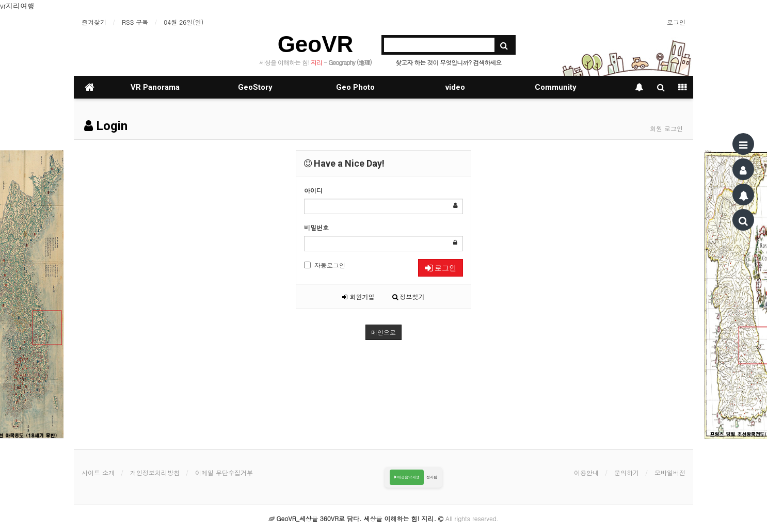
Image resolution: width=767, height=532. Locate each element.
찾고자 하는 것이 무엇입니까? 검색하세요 (448, 62)
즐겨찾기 (94, 22)
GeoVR (316, 44)
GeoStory (255, 87)
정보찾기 (409, 296)
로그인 (676, 22)
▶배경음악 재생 (407, 477)
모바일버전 (670, 472)
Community (556, 87)
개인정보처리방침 (155, 472)
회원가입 (358, 296)
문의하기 (627, 472)
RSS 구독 (135, 22)
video (455, 87)
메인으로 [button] (384, 332)
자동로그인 (325, 265)
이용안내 (586, 472)
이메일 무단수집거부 (224, 472)
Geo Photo (355, 87)
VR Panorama (155, 87)
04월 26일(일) (183, 22)
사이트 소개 (98, 472)
